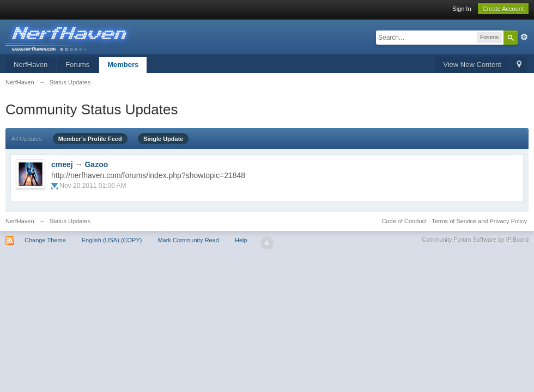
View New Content (472, 65)
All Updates (27, 139)
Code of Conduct (404, 221)
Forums (77, 65)
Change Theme (45, 240)
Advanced (524, 37)
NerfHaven (31, 65)
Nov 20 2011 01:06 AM (93, 186)
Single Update (163, 139)
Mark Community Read (188, 240)
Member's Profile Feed (90, 139)
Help (241, 240)
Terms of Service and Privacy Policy (479, 221)
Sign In (462, 9)
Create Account (503, 9)
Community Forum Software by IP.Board (475, 240)
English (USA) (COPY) (112, 240)
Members (123, 65)
